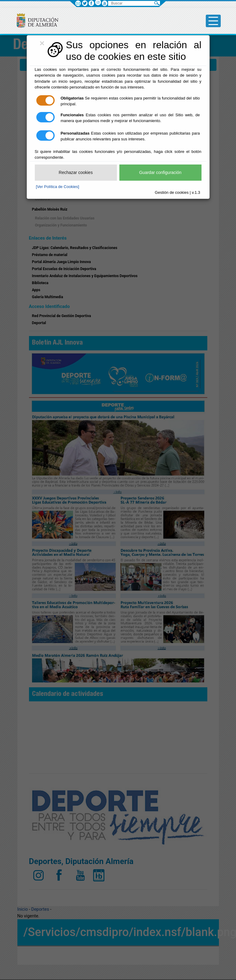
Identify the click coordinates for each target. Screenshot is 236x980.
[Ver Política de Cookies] (58, 187)
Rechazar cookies (76, 172)
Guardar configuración (160, 172)
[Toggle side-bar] (213, 21)
